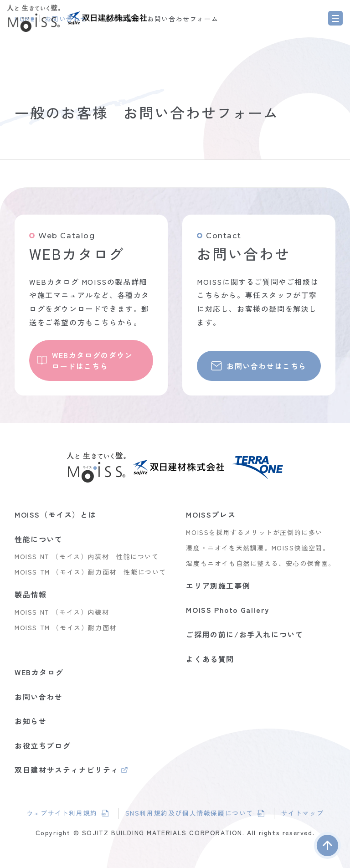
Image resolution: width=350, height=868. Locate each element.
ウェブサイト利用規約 (68, 814)
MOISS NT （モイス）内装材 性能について (87, 556)
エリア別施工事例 (218, 586)
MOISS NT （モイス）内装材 (62, 612)
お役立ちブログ (43, 745)
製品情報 (31, 594)
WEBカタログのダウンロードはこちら (93, 360)
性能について (39, 539)
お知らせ (31, 721)
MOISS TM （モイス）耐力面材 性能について (90, 572)
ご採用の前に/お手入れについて (244, 634)
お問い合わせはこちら (267, 366)
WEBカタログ (39, 672)
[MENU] (335, 18)
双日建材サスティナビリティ (67, 770)
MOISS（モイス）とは (55, 514)
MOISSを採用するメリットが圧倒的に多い (254, 532)
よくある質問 (210, 659)
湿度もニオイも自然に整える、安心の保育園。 (261, 563)
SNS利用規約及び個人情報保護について (189, 814)
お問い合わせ (39, 697)
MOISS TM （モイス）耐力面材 (66, 627)
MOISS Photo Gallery (227, 610)
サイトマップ (303, 813)
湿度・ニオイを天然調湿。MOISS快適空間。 (258, 548)
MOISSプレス (211, 514)
